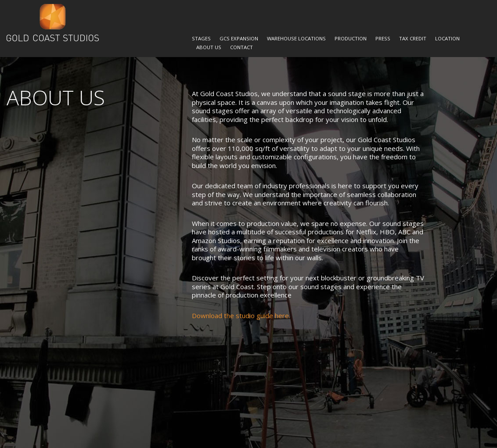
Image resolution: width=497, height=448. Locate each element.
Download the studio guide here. (241, 315)
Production (351, 38)
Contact (241, 47)
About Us (209, 47)
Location (447, 38)
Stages (201, 38)
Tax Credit (413, 38)
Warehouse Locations (296, 38)
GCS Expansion (239, 38)
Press (383, 38)
